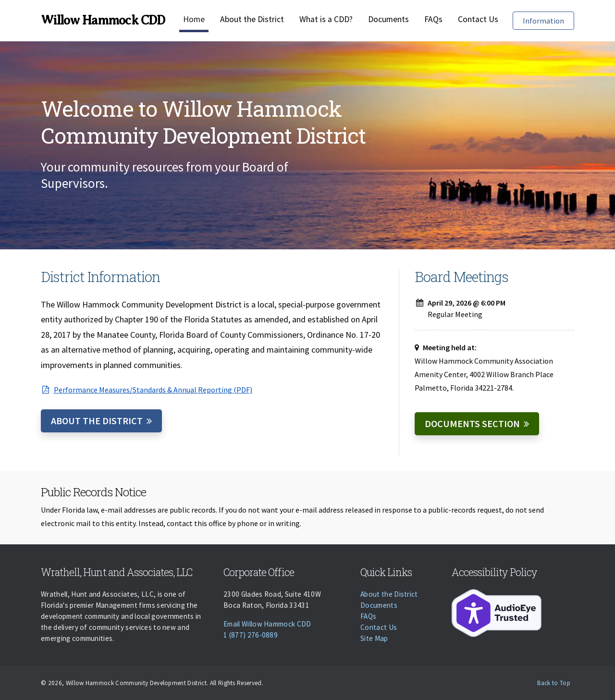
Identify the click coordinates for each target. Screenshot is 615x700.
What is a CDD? (326, 19)
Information (548, 20)
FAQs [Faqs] (433, 19)
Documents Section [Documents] (472, 424)
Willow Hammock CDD (103, 20)
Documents (388, 19)
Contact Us (478, 19)
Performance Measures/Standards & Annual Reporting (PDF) (147, 390)
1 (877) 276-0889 (251, 635)
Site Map (374, 638)
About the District (252, 19)
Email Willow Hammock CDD (267, 624)
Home (194, 19)
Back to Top (554, 683)
